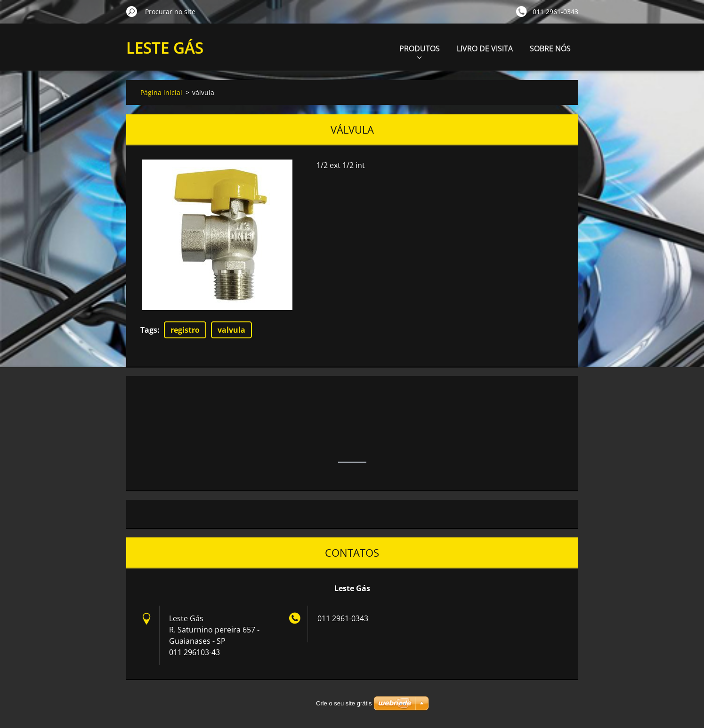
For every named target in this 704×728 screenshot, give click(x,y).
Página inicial (161, 92)
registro (185, 330)
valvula (231, 330)
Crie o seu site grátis (344, 703)
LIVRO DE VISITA (485, 48)
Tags (149, 330)
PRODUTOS (420, 51)
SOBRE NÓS (550, 48)
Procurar (132, 11)
